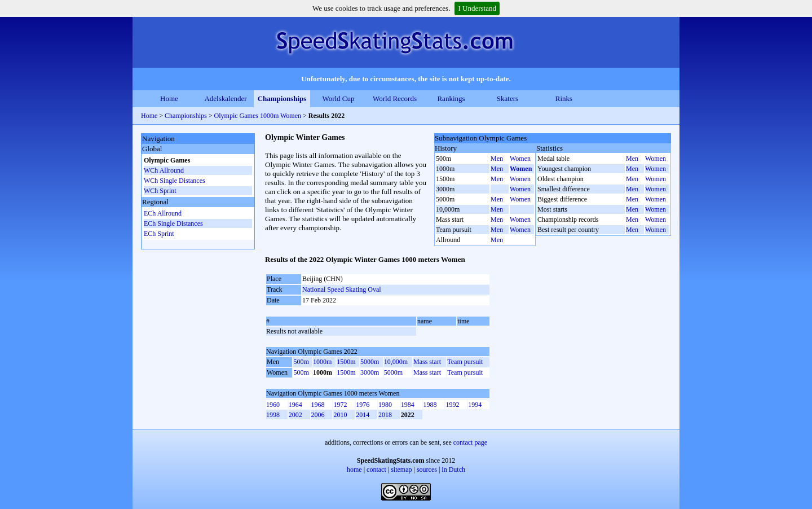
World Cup (338, 98)
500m (301, 362)
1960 (273, 405)
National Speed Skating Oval (342, 289)
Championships (282, 98)
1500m (346, 362)
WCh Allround (164, 170)
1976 (363, 405)
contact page (470, 442)
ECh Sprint (159, 234)
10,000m (396, 362)
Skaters (507, 98)
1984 (408, 405)
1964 (295, 405)
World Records (395, 98)
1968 (318, 405)
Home (169, 98)
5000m (370, 362)
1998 (273, 415)
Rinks (564, 98)
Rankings (451, 98)
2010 (340, 415)
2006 (318, 415)
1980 (385, 405)
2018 (385, 415)
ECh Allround (163, 213)
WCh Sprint (160, 191)
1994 (475, 405)
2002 (295, 415)
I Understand (477, 8)
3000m (370, 372)
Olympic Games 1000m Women (258, 116)
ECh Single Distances (173, 223)
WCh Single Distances (175, 181)
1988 (430, 405)
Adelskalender (225, 98)
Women (520, 159)
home (354, 469)
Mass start (427, 362)
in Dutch (453, 469)
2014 (363, 415)
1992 (452, 405)
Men (497, 159)
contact (376, 469)
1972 (340, 405)
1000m (322, 362)
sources (427, 469)
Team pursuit (465, 362)
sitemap (401, 469)
